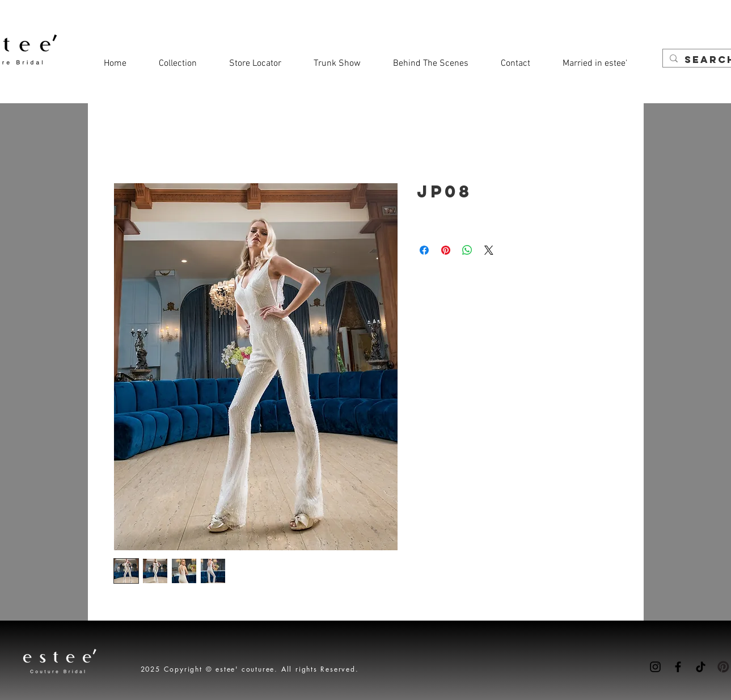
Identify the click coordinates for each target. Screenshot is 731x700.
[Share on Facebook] (424, 250)
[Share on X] (489, 250)
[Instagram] (655, 667)
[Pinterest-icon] (723, 667)
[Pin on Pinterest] (446, 250)
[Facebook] (678, 667)
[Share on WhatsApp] (467, 250)
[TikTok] (701, 667)
